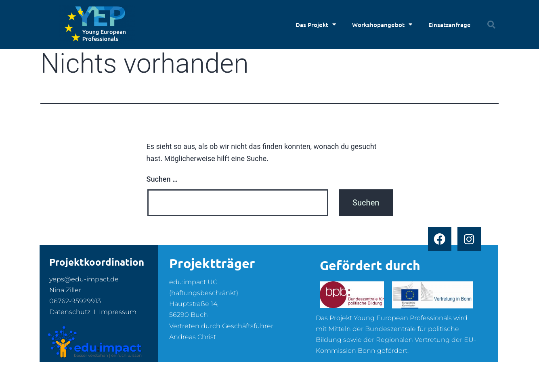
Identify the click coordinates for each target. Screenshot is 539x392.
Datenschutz (70, 312)
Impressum (118, 312)
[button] (491, 25)
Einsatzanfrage (450, 25)
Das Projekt (316, 24)
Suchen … (162, 179)
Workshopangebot (382, 24)
